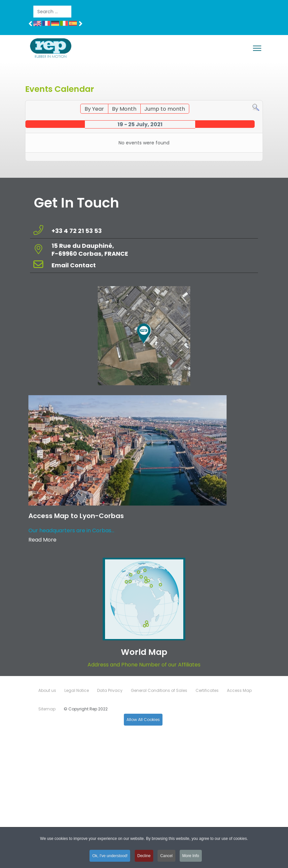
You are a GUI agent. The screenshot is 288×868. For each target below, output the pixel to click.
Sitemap (47, 709)
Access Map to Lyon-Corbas (76, 516)
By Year (94, 109)
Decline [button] (144, 857)
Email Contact (74, 265)
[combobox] (52, 12)
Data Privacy (110, 690)
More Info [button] (191, 857)
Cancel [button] (166, 857)
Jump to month (165, 109)
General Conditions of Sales (159, 690)
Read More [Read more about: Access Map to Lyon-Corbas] (42, 540)
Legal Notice (77, 690)
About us (47, 690)
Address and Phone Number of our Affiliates (144, 665)
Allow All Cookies (143, 719)
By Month (124, 109)
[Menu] (257, 48)
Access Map (239, 690)
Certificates (207, 690)
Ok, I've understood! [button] (110, 857)
